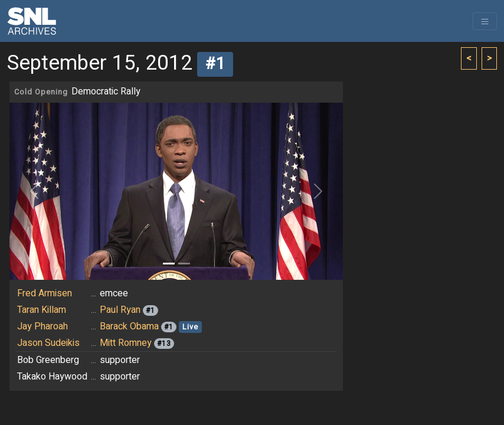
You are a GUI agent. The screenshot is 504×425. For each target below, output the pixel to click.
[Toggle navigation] (485, 21)
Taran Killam (42, 310)
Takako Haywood (52, 377)
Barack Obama (129, 326)
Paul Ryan (120, 310)
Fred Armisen (45, 293)
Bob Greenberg (48, 360)
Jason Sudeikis (48, 343)
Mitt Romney (126, 343)
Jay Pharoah (42, 326)
